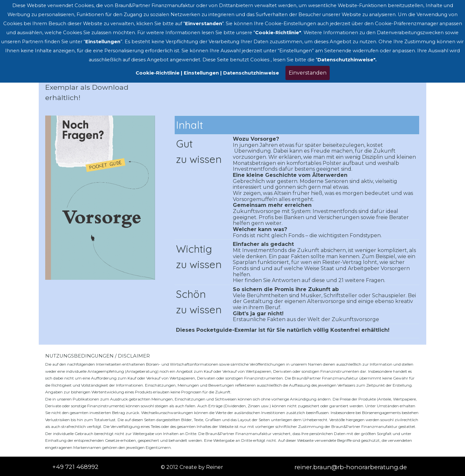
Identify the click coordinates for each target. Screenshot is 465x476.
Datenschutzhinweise (251, 73)
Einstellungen (201, 73)
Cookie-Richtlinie (158, 73)
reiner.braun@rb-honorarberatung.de (351, 467)
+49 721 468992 (75, 467)
